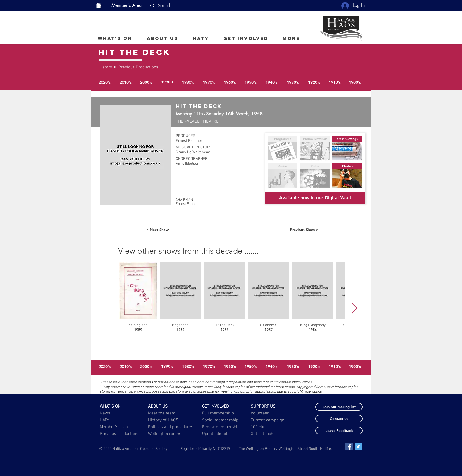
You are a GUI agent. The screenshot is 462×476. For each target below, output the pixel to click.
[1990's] (167, 82)
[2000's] (146, 83)
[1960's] (230, 83)
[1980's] (188, 83)
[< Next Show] (157, 230)
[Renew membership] (224, 427)
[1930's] (293, 83)
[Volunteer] (268, 413)
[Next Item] (354, 308)
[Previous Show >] (304, 230)
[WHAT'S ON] (117, 406)
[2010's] (126, 83)
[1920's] (314, 83)
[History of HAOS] (165, 420)
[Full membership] (219, 413)
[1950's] (250, 83)
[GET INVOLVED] (219, 406)
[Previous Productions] (138, 67)
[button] (162, 38)
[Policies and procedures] (171, 427)
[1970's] (209, 83)
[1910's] (335, 83)
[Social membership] (220, 420)
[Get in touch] (262, 434)
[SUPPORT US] (268, 406)
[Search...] (198, 6)
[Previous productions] (120, 434)
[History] (106, 67)
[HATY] (117, 420)
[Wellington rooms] (165, 434)
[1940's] (271, 83)
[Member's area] (117, 427)
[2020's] (105, 83)
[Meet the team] (165, 413)
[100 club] (273, 427)
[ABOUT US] (165, 406)
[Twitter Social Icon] (358, 447)
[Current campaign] (269, 420)
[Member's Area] (127, 6)
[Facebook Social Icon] (349, 447)
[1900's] (355, 83)
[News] (117, 413)
